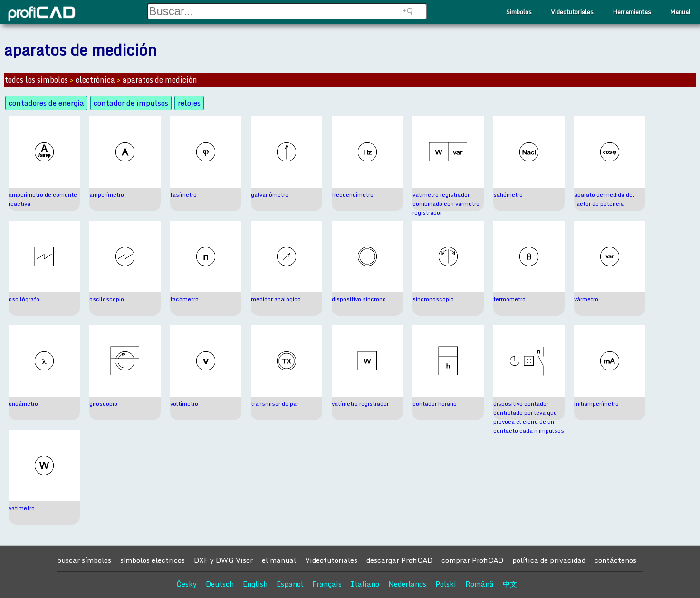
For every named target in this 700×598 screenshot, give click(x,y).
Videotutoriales (572, 12)
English (255, 584)
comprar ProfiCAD (472, 560)
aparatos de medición (160, 80)
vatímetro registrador (360, 403)
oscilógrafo (24, 299)
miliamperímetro (596, 403)
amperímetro (107, 195)
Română (479, 584)
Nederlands (407, 584)
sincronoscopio (433, 299)
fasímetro (183, 195)
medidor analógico (276, 299)
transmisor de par (275, 403)
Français (327, 584)
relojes (189, 103)
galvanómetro (270, 195)
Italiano (365, 584)
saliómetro (508, 195)
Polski (446, 584)
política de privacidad (549, 560)
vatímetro (22, 508)
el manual (279, 560)
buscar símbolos (84, 560)
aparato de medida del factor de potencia (604, 199)
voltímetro (184, 403)
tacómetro (184, 299)
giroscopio (103, 403)
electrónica (95, 80)
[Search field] (287, 11)
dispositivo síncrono (359, 299)
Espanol (290, 584)
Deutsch (220, 584)
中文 (510, 584)
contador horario (435, 403)
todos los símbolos (36, 80)
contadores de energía (46, 103)
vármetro (586, 299)
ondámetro (23, 403)
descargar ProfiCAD (399, 560)
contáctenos (615, 560)
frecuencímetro (353, 195)
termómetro (509, 299)
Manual (680, 12)
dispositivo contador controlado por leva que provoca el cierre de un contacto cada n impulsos (529, 417)
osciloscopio (107, 299)
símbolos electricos (153, 560)
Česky (187, 584)
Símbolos (519, 12)
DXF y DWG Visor (223, 560)
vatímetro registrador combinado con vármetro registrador (446, 204)
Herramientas (632, 12)
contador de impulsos (131, 103)
